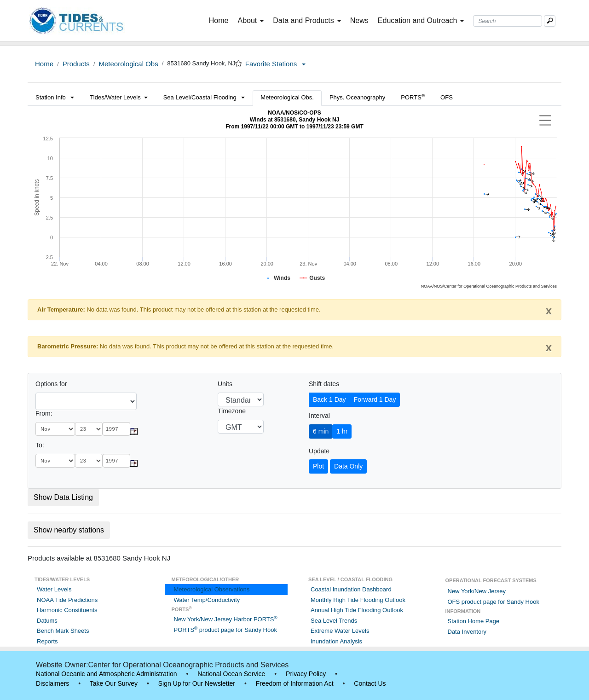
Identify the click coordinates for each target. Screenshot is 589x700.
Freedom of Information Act (295, 683)
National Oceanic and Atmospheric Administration (107, 674)
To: (40, 445)
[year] (116, 429)
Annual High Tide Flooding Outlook (357, 610)
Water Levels (54, 589)
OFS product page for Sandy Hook (494, 602)
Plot (318, 466)
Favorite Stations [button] (276, 64)
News (359, 20)
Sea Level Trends (334, 621)
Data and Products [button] (307, 20)
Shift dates (324, 384)
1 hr (342, 431)
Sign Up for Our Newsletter (197, 683)
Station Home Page (474, 621)
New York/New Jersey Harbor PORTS (226, 619)
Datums (47, 621)
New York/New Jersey (477, 591)
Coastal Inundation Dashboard (351, 589)
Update (319, 451)
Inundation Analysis (336, 641)
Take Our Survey (114, 683)
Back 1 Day (329, 399)
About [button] (251, 20)
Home (221, 20)
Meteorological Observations (212, 589)
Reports (47, 641)
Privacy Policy (306, 674)
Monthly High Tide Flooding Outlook (358, 600)
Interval (319, 416)
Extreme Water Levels (340, 631)
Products (76, 64)
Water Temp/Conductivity (207, 600)
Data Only (348, 466)
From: (44, 413)
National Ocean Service (231, 674)
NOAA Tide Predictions (67, 600)
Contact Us (370, 683)
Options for (51, 384)
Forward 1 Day (375, 399)
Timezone (232, 411)
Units (225, 384)
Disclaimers (52, 683)
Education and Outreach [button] (421, 20)
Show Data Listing (63, 497)
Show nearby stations (69, 530)
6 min (321, 431)
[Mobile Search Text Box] (550, 21)
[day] (89, 429)
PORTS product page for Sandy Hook (225, 630)
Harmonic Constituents (67, 610)
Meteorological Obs (128, 64)
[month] (55, 429)
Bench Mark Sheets (63, 631)
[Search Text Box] (508, 21)
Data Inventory (467, 632)
